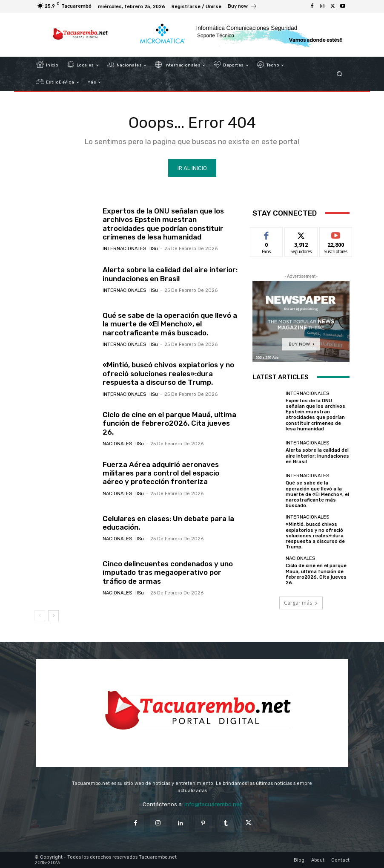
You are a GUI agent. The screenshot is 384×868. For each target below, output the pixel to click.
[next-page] (53, 616)
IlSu (154, 249)
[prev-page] (40, 616)
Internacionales (124, 249)
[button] (340, 74)
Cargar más (301, 603)
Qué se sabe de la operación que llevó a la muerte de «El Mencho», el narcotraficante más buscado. (170, 324)
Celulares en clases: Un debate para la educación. (168, 523)
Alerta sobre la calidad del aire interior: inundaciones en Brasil (170, 274)
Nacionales (117, 444)
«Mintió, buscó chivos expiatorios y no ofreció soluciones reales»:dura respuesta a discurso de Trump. (168, 373)
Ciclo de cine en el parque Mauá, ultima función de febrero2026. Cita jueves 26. (169, 423)
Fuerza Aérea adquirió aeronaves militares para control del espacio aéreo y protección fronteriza (161, 473)
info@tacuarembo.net (213, 804)
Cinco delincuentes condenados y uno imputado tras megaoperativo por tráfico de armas (168, 572)
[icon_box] (242, 7)
